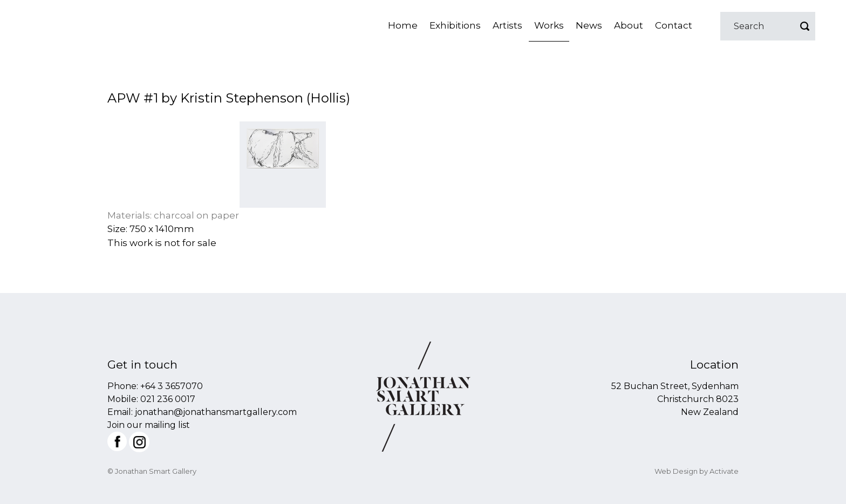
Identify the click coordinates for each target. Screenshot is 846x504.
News (589, 25)
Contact (674, 25)
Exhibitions (455, 25)
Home (403, 25)
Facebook (117, 441)
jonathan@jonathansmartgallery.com (216, 412)
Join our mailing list (149, 425)
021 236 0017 (168, 399)
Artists (507, 25)
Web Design (676, 471)
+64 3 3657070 (172, 386)
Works (549, 25)
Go (804, 26)
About (629, 25)
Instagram (139, 442)
